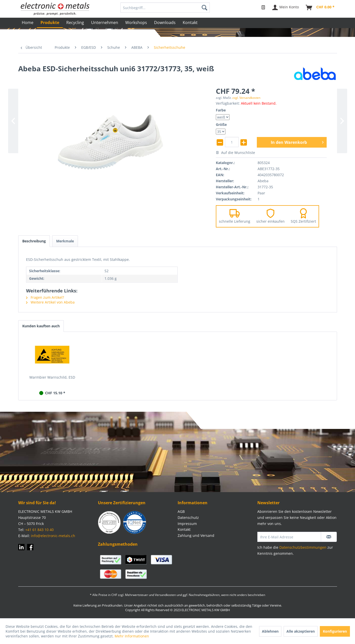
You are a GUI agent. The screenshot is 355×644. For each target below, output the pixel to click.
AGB (181, 511)
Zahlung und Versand (196, 535)
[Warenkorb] (320, 8)
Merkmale (65, 241)
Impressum (187, 524)
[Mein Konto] (286, 8)
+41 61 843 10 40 (39, 530)
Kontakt (184, 529)
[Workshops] (136, 22)
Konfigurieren (335, 631)
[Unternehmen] (105, 22)
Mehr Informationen (132, 636)
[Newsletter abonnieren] (329, 537)
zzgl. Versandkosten (246, 98)
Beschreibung (34, 241)
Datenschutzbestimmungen (303, 547)
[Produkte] (50, 23)
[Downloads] (165, 22)
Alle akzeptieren (301, 631)
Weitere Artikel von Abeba (50, 302)
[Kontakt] (190, 22)
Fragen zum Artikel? (45, 297)
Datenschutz (188, 517)
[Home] (28, 22)
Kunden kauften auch (41, 326)
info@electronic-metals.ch (53, 536)
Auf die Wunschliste (235, 153)
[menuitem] (165, 8)
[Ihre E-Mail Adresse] (289, 537)
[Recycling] (75, 22)
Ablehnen (270, 631)
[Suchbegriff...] (165, 8)
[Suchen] (204, 8)
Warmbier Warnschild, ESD (52, 377)
